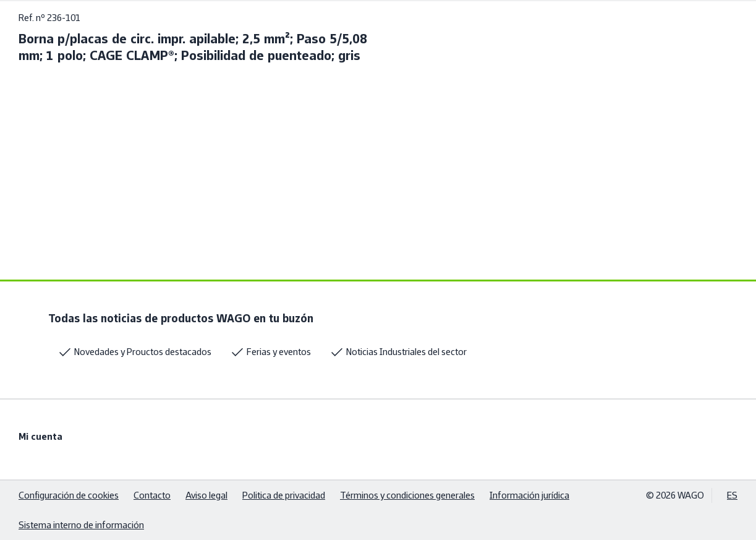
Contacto (152, 495)
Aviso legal (206, 495)
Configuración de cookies (69, 495)
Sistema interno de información (81, 525)
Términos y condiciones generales (407, 495)
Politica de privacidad (284, 495)
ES (732, 495)
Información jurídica (529, 495)
